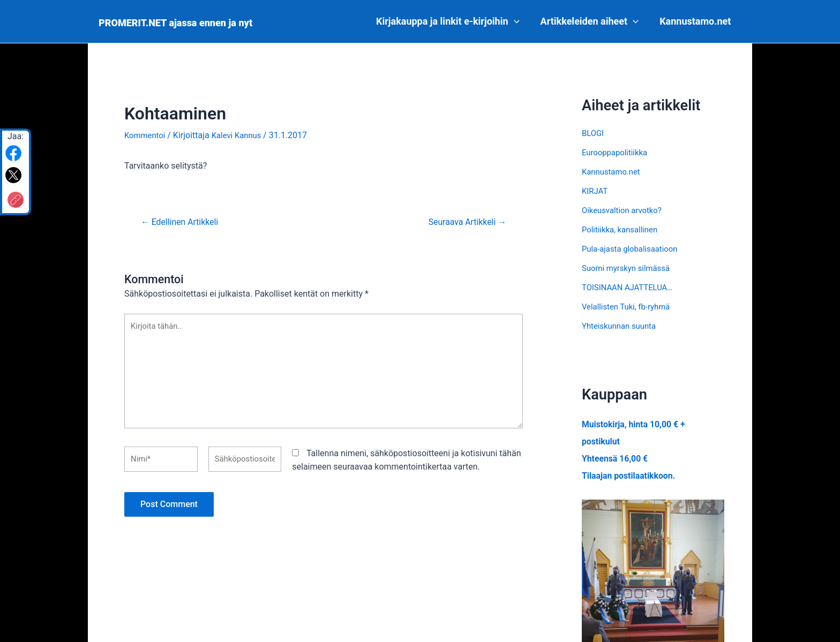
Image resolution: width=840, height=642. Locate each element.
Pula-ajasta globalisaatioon (633, 249)
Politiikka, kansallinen (622, 229)
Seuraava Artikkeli (463, 222)
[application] (518, 21)
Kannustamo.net (696, 21)
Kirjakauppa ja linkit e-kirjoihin (452, 21)
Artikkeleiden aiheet (592, 21)
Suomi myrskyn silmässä (629, 268)
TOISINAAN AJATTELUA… (631, 287)
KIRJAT (596, 191)
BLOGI (594, 133)
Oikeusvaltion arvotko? (625, 210)
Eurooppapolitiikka (617, 152)
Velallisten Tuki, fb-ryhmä (629, 307)
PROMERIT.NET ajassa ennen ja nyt (175, 23)
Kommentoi (146, 135)
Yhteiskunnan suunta (622, 326)
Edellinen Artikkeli (183, 222)
